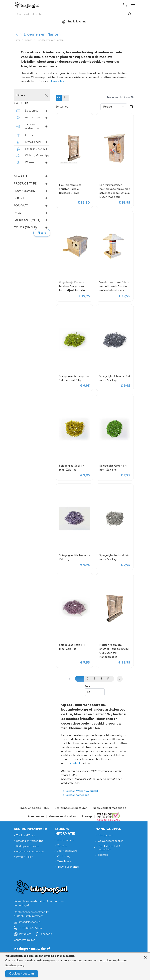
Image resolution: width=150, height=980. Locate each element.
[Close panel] (145, 957)
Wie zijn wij (63, 856)
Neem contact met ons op (110, 808)
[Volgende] (120, 679)
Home (17, 40)
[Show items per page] (95, 692)
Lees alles (57, 81)
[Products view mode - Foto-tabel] (59, 98)
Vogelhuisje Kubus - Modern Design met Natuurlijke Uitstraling (73, 287)
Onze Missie (64, 862)
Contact (62, 846)
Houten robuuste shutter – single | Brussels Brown (70, 189)
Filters (42, 233)
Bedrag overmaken (28, 846)
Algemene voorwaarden (31, 852)
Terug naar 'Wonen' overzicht (80, 791)
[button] (32, 103)
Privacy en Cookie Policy (34, 808)
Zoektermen (36, 817)
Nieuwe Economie (68, 867)
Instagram (23, 934)
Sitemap (87, 817)
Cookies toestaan (22, 974)
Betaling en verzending (30, 841)
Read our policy (15, 965)
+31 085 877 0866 (28, 928)
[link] (70, 679)
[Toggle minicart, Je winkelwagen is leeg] (126, 5)
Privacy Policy (25, 857)
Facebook (43, 934)
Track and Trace (26, 836)
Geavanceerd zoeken (63, 817)
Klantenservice (66, 840)
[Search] (130, 14)
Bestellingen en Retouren (71, 808)
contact (75, 763)
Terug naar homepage (75, 795)
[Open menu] (133, 5)
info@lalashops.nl (27, 922)
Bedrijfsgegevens (67, 851)
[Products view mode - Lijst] (66, 98)
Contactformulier (24, 940)
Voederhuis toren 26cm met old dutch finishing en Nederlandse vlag (114, 287)
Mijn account (106, 836)
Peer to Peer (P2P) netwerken (109, 848)
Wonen (28, 40)
